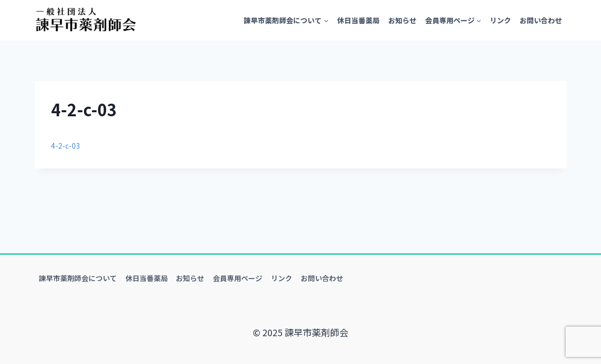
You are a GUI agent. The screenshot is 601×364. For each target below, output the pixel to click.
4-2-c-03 (69, 145)
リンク (500, 20)
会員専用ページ (238, 278)
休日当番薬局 (358, 20)
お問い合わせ (541, 20)
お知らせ (402, 20)
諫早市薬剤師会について (78, 278)
